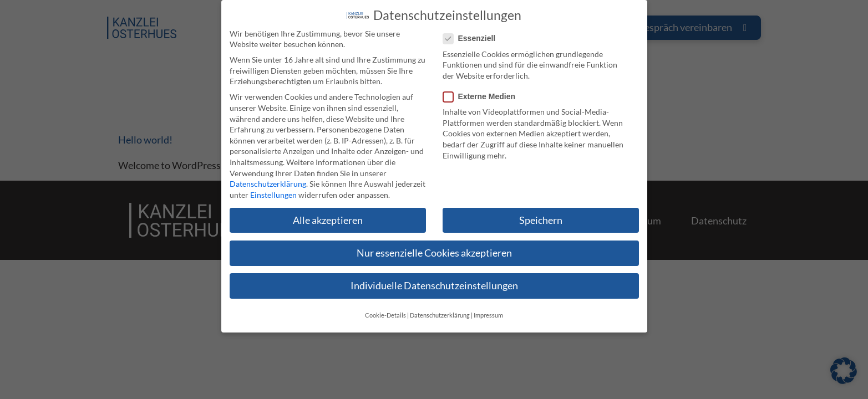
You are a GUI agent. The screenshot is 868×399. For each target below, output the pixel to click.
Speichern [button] (541, 210)
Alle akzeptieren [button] (328, 210)
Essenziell (473, 29)
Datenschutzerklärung (268, 174)
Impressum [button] (488, 306)
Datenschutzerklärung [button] (440, 306)
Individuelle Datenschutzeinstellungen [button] (434, 276)
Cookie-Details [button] (385, 306)
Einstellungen (273, 185)
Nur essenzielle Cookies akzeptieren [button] (434, 243)
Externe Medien (483, 87)
